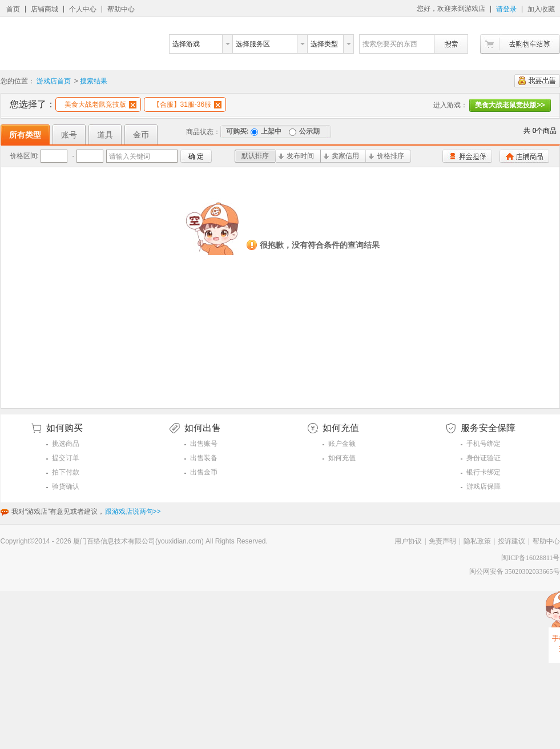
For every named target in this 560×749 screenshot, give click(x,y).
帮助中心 (121, 9)
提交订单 (66, 458)
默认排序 (255, 156)
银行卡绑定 (484, 472)
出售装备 (204, 458)
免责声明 (442, 541)
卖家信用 (341, 156)
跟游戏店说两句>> (133, 512)
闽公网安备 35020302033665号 (515, 571)
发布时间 (296, 156)
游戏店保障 (484, 486)
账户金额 (342, 444)
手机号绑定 (484, 444)
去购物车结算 (520, 44)
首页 (13, 9)
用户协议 (408, 541)
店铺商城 (45, 9)
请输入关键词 (130, 156)
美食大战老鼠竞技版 (100, 104)
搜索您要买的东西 (390, 44)
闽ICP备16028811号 (530, 558)
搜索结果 (94, 81)
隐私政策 (477, 541)
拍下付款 (66, 472)
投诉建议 (511, 541)
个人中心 (83, 9)
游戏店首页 (54, 81)
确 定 (196, 156)
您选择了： (33, 104)
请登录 (506, 9)
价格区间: (24, 156)
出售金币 (204, 472)
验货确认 (66, 486)
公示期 (304, 131)
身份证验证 (484, 458)
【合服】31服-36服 (188, 104)
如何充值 (342, 458)
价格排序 (386, 156)
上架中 (266, 131)
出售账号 (204, 444)
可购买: (237, 131)
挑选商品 (66, 444)
